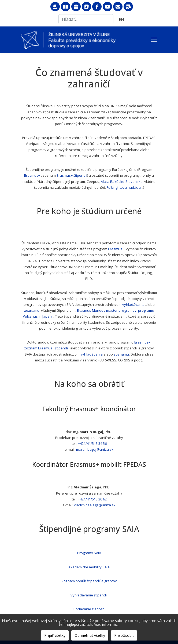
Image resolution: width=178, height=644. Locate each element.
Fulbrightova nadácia (124, 187)
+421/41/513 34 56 (92, 444)
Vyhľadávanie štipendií (89, 595)
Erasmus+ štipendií (72, 175)
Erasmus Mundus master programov (107, 310)
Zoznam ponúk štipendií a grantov (89, 581)
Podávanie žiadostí (89, 609)
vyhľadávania (133, 304)
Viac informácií (107, 624)
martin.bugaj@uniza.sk (95, 449)
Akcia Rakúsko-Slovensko (122, 182)
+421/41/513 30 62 (92, 499)
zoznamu (32, 310)
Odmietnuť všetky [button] (90, 635)
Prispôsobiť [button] (124, 635)
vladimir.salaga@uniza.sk (95, 505)
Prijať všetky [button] (55, 635)
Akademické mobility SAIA (89, 567)
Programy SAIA (89, 553)
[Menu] (154, 40)
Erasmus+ (32, 175)
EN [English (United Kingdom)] (121, 19)
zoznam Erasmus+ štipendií (46, 348)
